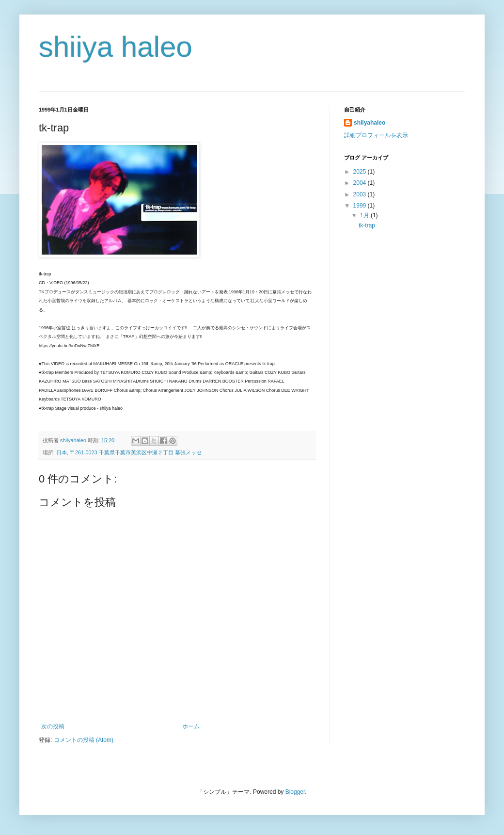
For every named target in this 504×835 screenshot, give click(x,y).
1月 (365, 215)
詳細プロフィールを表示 (376, 135)
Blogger (295, 792)
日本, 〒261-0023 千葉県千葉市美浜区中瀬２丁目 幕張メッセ (129, 452)
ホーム (191, 726)
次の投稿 (53, 726)
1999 (361, 206)
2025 (361, 172)
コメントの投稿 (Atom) (84, 740)
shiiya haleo (116, 47)
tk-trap (367, 225)
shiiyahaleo (370, 123)
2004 (361, 183)
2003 (361, 194)
